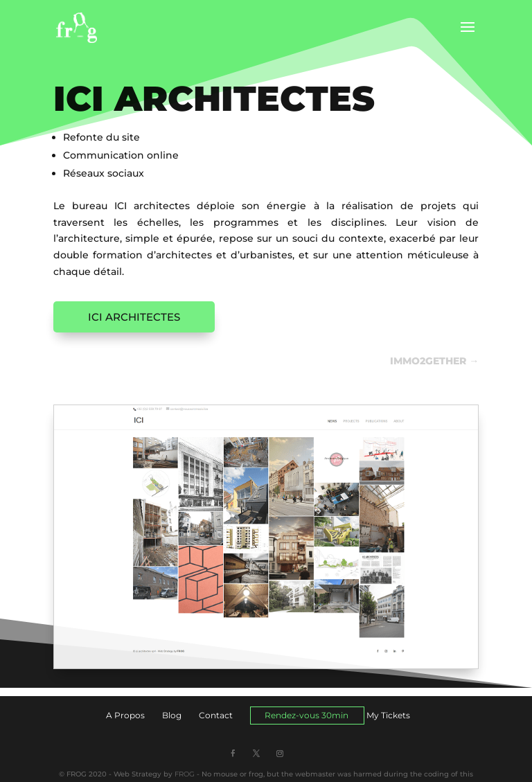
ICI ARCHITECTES (134, 317)
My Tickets (388, 715)
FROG (185, 774)
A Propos (125, 715)
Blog (172, 715)
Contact (216, 715)
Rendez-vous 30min (307, 715)
